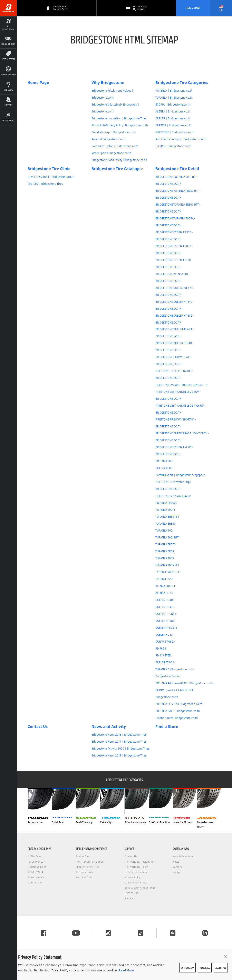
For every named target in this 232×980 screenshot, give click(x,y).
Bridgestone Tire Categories (182, 82)
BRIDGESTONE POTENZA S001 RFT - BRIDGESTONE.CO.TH (177, 180)
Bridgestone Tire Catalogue (117, 169)
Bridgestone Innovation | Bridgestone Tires (119, 118)
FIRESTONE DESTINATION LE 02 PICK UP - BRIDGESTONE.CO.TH (180, 409)
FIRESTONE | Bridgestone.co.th (175, 132)
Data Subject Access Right (140, 888)
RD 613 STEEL (164, 655)
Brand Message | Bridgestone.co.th (114, 132)
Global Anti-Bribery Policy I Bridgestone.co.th (120, 125)
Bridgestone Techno (168, 676)
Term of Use (131, 893)
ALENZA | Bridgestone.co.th (173, 111)
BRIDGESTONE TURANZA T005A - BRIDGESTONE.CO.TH (175, 222)
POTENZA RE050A (166, 503)
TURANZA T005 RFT (167, 565)
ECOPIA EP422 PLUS (168, 572)
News (176, 862)
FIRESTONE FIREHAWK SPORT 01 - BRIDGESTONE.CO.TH (176, 423)
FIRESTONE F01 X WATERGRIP (173, 496)
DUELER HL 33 (164, 635)
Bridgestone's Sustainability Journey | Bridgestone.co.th (115, 108)
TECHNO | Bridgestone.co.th (173, 146)
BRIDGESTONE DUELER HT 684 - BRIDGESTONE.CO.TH (175, 347)
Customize (187, 968)
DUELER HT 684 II (166, 614)
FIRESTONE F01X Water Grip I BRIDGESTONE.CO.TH (173, 485)
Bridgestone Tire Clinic (49, 169)
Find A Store (193, 8)
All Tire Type (35, 856)
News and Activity (109, 726)
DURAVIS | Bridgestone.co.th (173, 125)
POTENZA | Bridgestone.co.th (174, 91)
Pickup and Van (36, 877)
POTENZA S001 (165, 461)
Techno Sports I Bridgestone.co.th (177, 718)
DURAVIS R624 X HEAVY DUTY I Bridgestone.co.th (174, 694)
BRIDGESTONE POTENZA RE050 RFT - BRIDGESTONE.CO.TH (178, 194)
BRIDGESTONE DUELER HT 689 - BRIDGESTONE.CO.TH (175, 319)
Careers (177, 867)
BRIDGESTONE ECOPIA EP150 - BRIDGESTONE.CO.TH (174, 264)
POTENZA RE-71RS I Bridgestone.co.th (179, 704)
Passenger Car (36, 862)
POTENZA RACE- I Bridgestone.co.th (178, 711)
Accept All (221, 968)
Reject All (205, 968)
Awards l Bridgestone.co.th (108, 139)
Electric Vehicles (37, 867)
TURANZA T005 (165, 558)
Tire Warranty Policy (136, 867)
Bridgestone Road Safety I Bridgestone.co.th (119, 160)
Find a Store (167, 726)
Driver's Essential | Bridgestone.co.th (51, 177)
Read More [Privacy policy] (126, 970)
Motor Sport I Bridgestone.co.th (111, 153)
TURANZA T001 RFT (167, 537)
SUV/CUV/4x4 (35, 872)
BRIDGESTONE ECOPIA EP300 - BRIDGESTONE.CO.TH (174, 236)
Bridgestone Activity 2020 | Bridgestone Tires (120, 749)
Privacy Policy (132, 877)
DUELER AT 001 (165, 468)
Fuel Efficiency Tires (88, 867)
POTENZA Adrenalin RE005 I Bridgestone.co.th (184, 683)
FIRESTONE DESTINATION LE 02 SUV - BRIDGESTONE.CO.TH (178, 395)
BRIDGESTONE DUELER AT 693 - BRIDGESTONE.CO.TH (175, 333)
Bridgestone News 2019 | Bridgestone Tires (119, 755)
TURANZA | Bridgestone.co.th (174, 98)
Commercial (35, 883)
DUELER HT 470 (165, 607)
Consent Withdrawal (136, 883)
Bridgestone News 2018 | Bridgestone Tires (119, 735)
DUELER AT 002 (165, 662)
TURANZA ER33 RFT (167, 517)
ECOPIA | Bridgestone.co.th (173, 105)
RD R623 (161, 649)
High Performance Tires (90, 862)
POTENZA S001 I (165, 510)
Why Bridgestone (108, 82)
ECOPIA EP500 (164, 579)
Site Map (129, 898)
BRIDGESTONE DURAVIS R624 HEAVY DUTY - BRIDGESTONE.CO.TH (182, 437)
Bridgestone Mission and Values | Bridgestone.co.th (112, 94)
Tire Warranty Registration (140, 862)
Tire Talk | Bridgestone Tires (45, 184)
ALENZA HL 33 (164, 593)
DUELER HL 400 (165, 600)
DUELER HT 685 (165, 621)
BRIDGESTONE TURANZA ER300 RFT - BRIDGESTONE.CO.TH (178, 208)
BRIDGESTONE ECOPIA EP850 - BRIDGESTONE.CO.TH (174, 250)
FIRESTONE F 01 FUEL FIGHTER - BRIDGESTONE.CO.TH (175, 374)
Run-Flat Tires (84, 877)
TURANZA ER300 (166, 524)
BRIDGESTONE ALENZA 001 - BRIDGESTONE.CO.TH (173, 277)
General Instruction (136, 872)
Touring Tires (83, 856)
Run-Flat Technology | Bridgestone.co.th (181, 139)
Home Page (38, 82)
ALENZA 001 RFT (165, 586)
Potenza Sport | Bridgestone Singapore (180, 475)
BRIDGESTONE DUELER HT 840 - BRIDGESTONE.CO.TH (175, 305)
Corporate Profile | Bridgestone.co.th (115, 146)
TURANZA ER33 (165, 551)
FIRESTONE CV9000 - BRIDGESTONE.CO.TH (181, 385)
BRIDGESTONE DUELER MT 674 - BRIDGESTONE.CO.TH (175, 291)
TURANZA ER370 (166, 544)
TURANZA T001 (165, 531)
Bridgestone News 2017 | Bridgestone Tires (119, 742)
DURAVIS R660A (165, 642)
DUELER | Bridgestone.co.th (173, 118)
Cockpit (177, 872)
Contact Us (38, 726)
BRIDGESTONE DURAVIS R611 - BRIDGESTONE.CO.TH (174, 360)
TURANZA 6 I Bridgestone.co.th (175, 669)
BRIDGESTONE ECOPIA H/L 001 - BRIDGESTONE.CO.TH (175, 451)
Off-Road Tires (84, 872)
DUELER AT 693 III (166, 628)
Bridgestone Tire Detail (177, 169)
